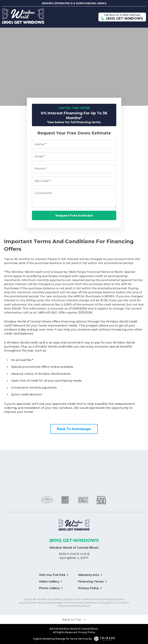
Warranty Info (89, 575)
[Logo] (74, 526)
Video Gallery (49, 582)
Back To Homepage (74, 429)
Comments (43, 193)
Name (40, 144)
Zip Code (43, 181)
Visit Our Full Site (52, 575)
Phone (41, 169)
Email (40, 157)
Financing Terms (91, 582)
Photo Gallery (49, 588)
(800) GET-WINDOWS (74, 540)
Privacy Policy (88, 588)
